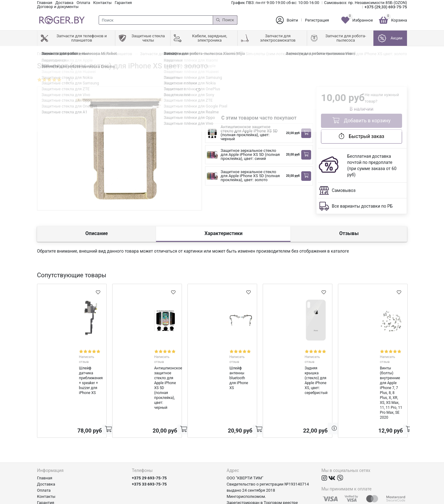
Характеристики (223, 233)
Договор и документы (58, 7)
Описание (97, 233)
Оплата (83, 3)
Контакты (102, 3)
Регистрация (317, 20)
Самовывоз (344, 190)
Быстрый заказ (362, 136)
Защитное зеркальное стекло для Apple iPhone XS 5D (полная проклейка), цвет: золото (250, 176)
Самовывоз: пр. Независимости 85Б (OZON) (366, 3)
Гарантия (123, 3)
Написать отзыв (79, 351)
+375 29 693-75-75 (149, 433)
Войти (292, 20)
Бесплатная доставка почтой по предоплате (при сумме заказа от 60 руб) (372, 165)
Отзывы (349, 233)
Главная (45, 3)
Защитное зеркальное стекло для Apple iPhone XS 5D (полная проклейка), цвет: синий (250, 154)
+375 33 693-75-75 (149, 439)
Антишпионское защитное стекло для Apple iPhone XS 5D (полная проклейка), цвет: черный (249, 133)
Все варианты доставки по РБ (362, 206)
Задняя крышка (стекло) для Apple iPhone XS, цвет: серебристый (293, 363)
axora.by (399, 499)
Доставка (64, 3)
